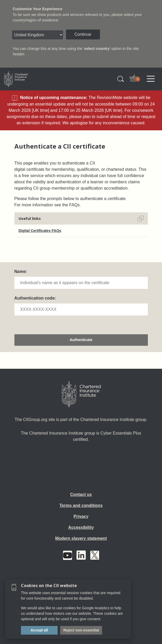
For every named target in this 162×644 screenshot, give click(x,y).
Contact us (81, 494)
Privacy (81, 516)
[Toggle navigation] (151, 79)
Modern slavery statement (81, 538)
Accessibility (81, 527)
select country (97, 49)
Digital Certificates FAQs (40, 231)
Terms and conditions (81, 505)
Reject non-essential (81, 630)
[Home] (81, 394)
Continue (83, 34)
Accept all (39, 630)
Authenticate (81, 340)
